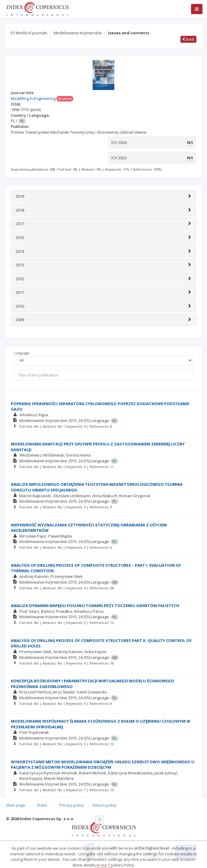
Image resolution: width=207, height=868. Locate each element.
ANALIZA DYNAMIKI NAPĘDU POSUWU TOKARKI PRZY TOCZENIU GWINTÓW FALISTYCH (95, 606)
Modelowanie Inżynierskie (78, 33)
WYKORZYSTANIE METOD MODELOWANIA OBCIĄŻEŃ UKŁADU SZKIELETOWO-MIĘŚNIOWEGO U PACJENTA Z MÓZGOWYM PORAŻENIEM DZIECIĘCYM (103, 765)
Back (188, 39)
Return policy (105, 805)
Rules (42, 805)
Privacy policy (72, 805)
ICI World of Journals (29, 33)
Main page (16, 805)
